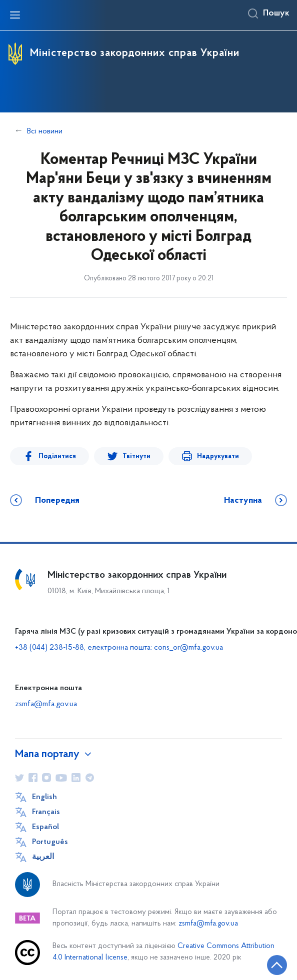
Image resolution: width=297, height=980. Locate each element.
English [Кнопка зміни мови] (44, 797)
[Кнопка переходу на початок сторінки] (277, 965)
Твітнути (126, 457)
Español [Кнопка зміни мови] (45, 827)
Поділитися (54, 457)
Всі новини (45, 131)
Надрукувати (201, 457)
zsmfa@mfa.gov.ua (46, 704)
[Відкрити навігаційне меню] (15, 15)
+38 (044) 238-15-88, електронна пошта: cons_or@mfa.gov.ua (119, 648)
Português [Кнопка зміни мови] (50, 842)
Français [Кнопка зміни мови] (46, 812)
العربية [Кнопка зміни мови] (43, 857)
